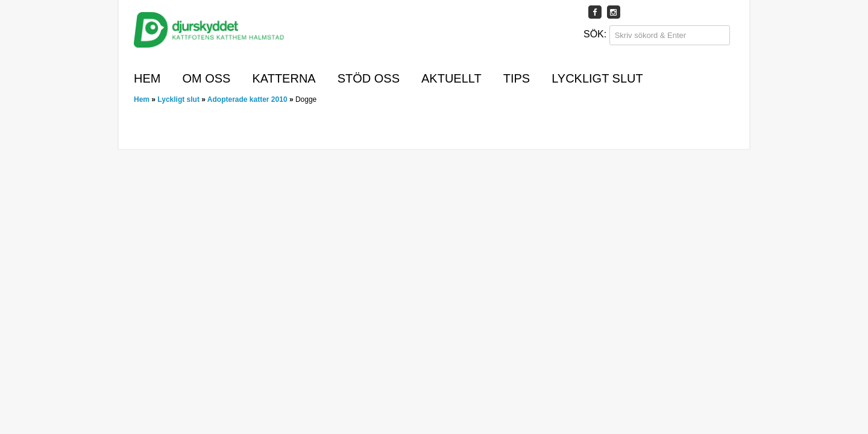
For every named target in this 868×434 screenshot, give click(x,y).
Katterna (284, 78)
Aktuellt (451, 78)
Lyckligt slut (597, 78)
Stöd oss (369, 78)
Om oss (206, 78)
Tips (517, 78)
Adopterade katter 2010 (247, 99)
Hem (147, 78)
